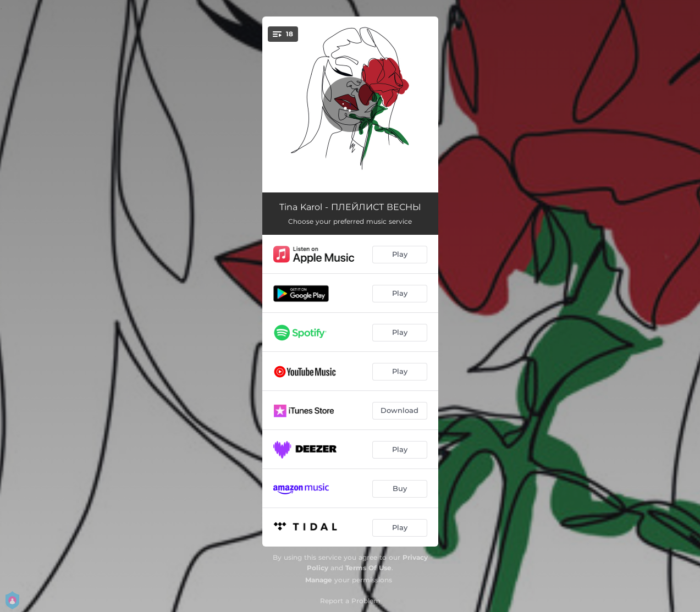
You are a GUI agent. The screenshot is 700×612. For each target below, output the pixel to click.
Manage (319, 580)
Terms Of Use (368, 568)
